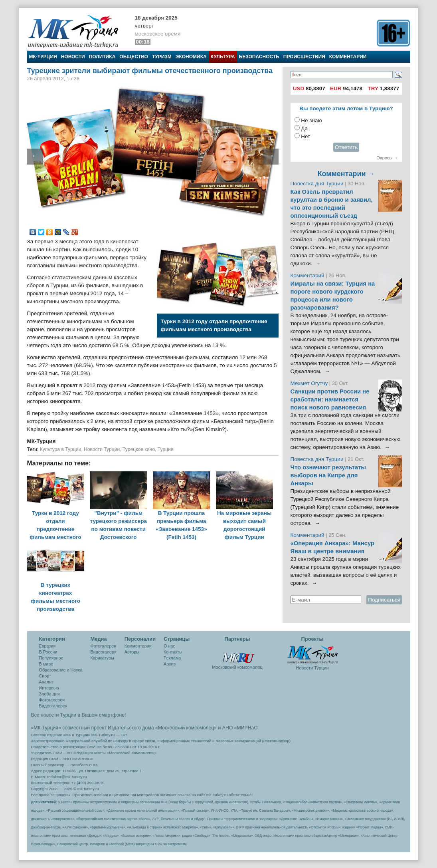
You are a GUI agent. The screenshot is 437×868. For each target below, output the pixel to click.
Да (304, 128)
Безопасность (259, 57)
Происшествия (304, 57)
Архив (170, 664)
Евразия (47, 646)
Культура (223, 57)
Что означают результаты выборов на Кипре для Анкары (328, 475)
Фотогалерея (52, 700)
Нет (306, 136)
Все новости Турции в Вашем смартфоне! (79, 715)
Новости (73, 57)
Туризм (162, 57)
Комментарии (348, 57)
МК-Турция (43, 57)
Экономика (191, 57)
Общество (134, 57)
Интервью (49, 688)
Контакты (173, 652)
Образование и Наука (61, 670)
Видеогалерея (53, 706)
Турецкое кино (139, 449)
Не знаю (311, 120)
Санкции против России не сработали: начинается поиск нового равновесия (330, 399)
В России (48, 652)
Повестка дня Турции (318, 184)
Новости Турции (102, 449)
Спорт (45, 676)
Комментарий (308, 275)
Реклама (172, 658)
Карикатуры (102, 658)
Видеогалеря (104, 652)
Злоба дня (49, 694)
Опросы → (387, 158)
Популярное (51, 658)
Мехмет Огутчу (309, 383)
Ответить (346, 147)
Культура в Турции (61, 449)
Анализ (46, 682)
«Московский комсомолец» (186, 728)
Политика (102, 57)
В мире (46, 664)
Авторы (132, 652)
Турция (166, 449)
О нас (169, 646)
